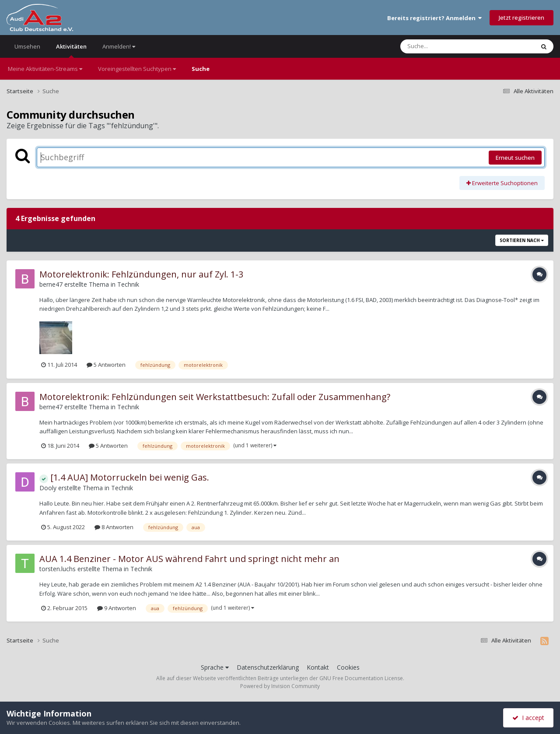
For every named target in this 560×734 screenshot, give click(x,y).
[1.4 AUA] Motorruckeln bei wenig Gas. (124, 477)
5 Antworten (106, 365)
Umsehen (27, 46)
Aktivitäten (71, 50)
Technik (128, 284)
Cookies (348, 667)
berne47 (51, 284)
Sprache (215, 667)
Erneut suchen (515, 158)
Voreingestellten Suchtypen (137, 69)
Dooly (48, 488)
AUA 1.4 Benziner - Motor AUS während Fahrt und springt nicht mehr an (189, 559)
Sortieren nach (522, 240)
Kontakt (318, 667)
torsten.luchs (58, 569)
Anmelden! (119, 46)
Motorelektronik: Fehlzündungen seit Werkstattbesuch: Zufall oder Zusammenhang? (215, 397)
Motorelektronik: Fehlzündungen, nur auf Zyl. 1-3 (141, 274)
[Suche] (450, 46)
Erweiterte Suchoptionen (502, 183)
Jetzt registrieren (521, 18)
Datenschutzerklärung (268, 667)
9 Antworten (117, 608)
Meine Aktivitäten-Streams (45, 69)
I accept (528, 718)
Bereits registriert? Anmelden (434, 18)
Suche (201, 69)
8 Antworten (114, 527)
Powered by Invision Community (280, 686)
